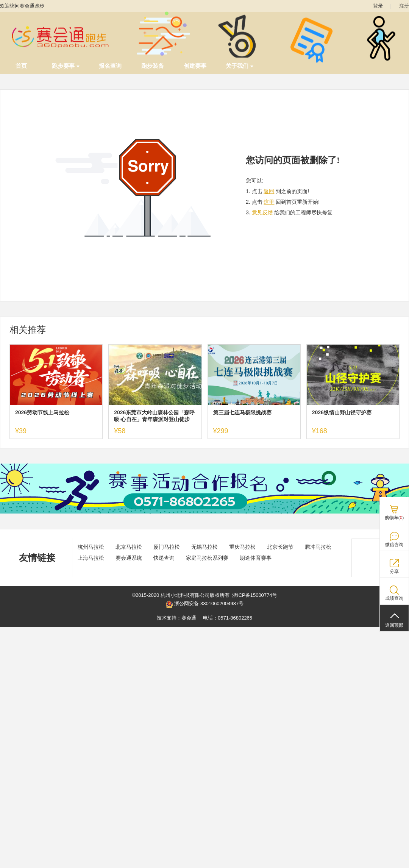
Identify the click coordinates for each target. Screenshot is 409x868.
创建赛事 (195, 66)
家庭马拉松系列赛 (207, 558)
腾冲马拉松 (318, 547)
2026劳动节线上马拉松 (42, 412)
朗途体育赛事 (256, 558)
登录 (378, 6)
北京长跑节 (280, 547)
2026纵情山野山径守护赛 (342, 412)
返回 (269, 191)
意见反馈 (262, 212)
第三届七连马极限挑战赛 (242, 412)
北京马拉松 (129, 547)
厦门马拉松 (167, 547)
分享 (394, 571)
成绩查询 (394, 598)
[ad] (204, 512)
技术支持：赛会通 (176, 618)
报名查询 (110, 66)
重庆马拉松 (242, 547)
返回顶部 (394, 625)
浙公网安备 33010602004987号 (204, 604)
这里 (269, 202)
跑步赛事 (66, 66)
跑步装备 (153, 66)
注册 (404, 6)
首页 (21, 66)
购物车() (394, 518)
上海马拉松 (91, 558)
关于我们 (240, 66)
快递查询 (164, 558)
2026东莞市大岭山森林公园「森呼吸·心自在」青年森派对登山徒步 (154, 416)
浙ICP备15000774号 (255, 595)
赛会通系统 (129, 558)
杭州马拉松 (91, 547)
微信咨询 (394, 545)
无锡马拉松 (204, 547)
